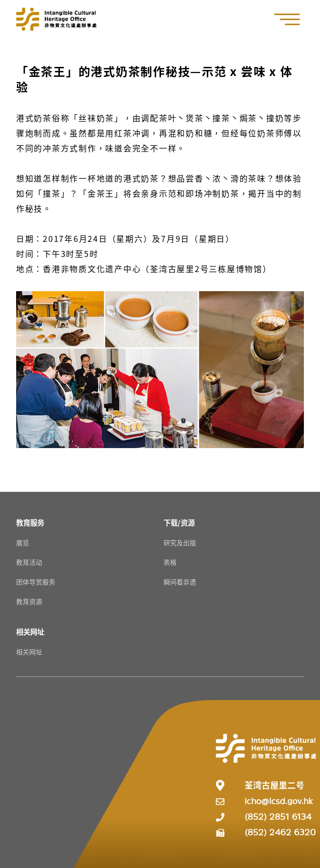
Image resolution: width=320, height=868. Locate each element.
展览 (23, 542)
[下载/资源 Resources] (179, 522)
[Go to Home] (56, 19)
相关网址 (29, 652)
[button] (292, 19)
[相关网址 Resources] (30, 631)
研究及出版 (180, 542)
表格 (170, 562)
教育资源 (29, 601)
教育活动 (29, 562)
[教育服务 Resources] (30, 522)
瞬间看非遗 (180, 582)
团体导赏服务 (36, 582)
